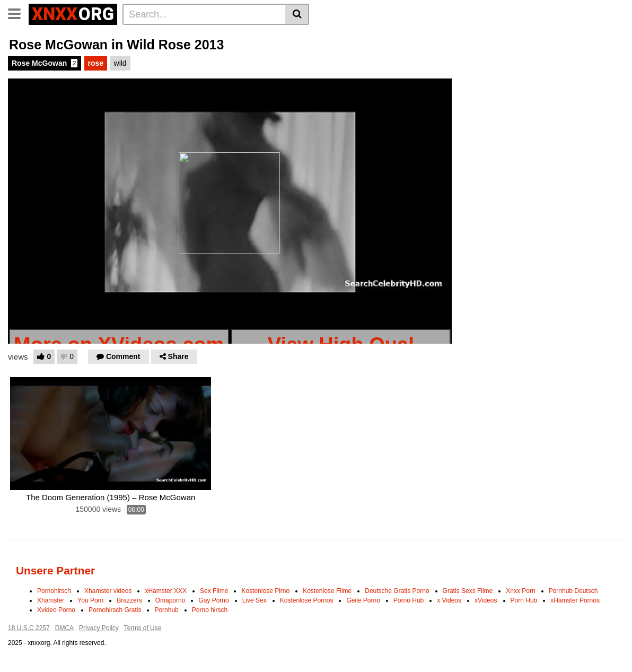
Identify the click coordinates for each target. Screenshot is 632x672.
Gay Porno (213, 600)
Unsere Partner (55, 570)
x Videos (449, 600)
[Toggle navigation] (18, 13)
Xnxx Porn (520, 591)
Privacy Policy (99, 628)
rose (96, 63)
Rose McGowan (45, 63)
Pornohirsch (54, 591)
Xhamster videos (108, 591)
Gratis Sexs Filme (468, 591)
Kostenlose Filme (327, 591)
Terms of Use (143, 628)
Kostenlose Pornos (307, 600)
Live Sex (254, 600)
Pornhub (166, 610)
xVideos (486, 600)
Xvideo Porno (56, 610)
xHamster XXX (166, 591)
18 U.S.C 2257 (29, 628)
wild (120, 63)
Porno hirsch (210, 610)
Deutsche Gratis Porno (397, 591)
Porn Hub (524, 600)
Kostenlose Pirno (265, 591)
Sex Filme (214, 591)
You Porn (90, 600)
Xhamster (51, 600)
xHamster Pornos (575, 600)
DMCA (64, 628)
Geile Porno (363, 600)
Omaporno (170, 600)
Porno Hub (409, 600)
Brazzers (129, 600)
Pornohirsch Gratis (115, 610)
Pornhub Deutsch (573, 591)
